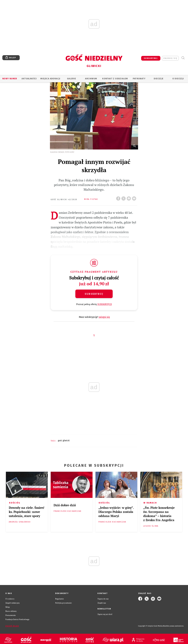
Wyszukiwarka (183, 58)
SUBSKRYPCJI (105, 304)
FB (119, 198)
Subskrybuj (94, 294)
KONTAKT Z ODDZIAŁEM (115, 79)
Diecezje (159, 79)
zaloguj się (170, 58)
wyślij (135, 198)
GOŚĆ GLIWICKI (64, 441)
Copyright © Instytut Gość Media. (150, 626)
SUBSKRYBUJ (151, 58)
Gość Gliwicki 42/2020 (64, 200)
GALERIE (72, 79)
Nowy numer (10, 79)
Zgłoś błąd (12, 626)
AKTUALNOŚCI (29, 79)
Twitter (124, 198)
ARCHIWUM (91, 79)
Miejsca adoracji (50, 79)
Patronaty (139, 79)
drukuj (129, 198)
